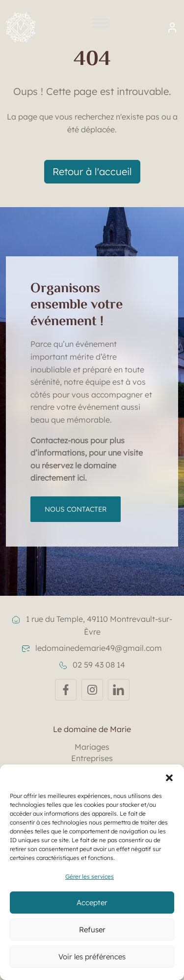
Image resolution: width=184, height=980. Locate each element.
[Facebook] (66, 690)
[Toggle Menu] (101, 27)
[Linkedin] (119, 690)
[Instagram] (92, 690)
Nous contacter (76, 509)
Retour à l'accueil (92, 171)
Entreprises (92, 758)
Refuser (92, 930)
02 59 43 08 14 (92, 665)
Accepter (92, 903)
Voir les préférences (92, 957)
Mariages (92, 747)
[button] (169, 777)
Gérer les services (90, 876)
